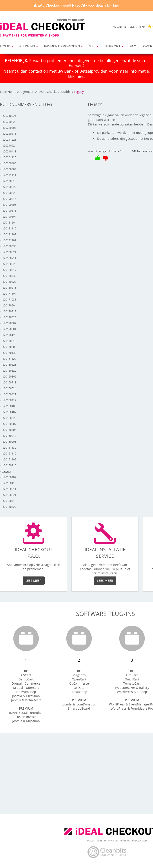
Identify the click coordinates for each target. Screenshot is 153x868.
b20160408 (9, 406)
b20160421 (9, 394)
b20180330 (9, 276)
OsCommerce (79, 683)
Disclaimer (139, 841)
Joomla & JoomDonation (79, 704)
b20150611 (9, 489)
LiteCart (132, 675)
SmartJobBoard (79, 708)
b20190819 (9, 181)
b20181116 (9, 228)
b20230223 (9, 122)
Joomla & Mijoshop (26, 721)
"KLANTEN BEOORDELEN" (129, 27)
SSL (92, 46)
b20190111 (9, 211)
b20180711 (9, 258)
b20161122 (9, 359)
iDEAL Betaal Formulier (26, 713)
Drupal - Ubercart (26, 688)
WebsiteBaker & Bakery (132, 688)
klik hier (113, 5)
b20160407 (9, 412)
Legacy (79, 92)
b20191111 (9, 175)
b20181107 (9, 240)
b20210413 (9, 151)
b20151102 (9, 459)
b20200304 (9, 169)
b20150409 (9, 477)
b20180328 (9, 282)
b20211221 (9, 140)
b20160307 (9, 424)
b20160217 (9, 436)
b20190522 (9, 187)
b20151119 (9, 454)
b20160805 (9, 377)
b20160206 (9, 442)
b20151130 (9, 448)
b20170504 (9, 329)
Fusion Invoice (26, 717)
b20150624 (9, 495)
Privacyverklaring (117, 841)
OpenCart (79, 679)
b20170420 (9, 335)
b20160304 (9, 430)
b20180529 (9, 264)
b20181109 (9, 234)
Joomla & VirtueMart (26, 700)
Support (113, 46)
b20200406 (9, 163)
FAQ (133, 46)
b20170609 (9, 323)
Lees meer (34, 581)
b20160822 (9, 371)
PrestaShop (79, 692)
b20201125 (9, 157)
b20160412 (9, 400)
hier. (81, 76)
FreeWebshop (26, 692)
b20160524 (9, 388)
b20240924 (9, 116)
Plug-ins (27, 46)
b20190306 (9, 205)
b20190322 (9, 193)
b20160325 (9, 418)
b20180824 (9, 252)
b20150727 (9, 507)
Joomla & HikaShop (26, 696)
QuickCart (132, 679)
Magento (79, 675)
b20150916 (9, 465)
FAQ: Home (8, 92)
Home (5, 46)
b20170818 (9, 311)
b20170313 (9, 341)
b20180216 (9, 288)
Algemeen (27, 92)
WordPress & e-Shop (132, 692)
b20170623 (9, 317)
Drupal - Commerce (26, 683)
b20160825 (9, 365)
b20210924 (9, 146)
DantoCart (26, 679)
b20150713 (9, 501)
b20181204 (9, 223)
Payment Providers (62, 46)
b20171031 (9, 300)
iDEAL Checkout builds (54, 92)
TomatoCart (132, 683)
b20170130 (9, 353)
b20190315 (9, 199)
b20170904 (9, 305)
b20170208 (9, 347)
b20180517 (9, 270)
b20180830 (9, 246)
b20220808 (9, 128)
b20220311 (9, 134)
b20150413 (9, 483)
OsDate (79, 688)
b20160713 (9, 382)
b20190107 (9, 217)
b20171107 (9, 294)
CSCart (26, 675)
